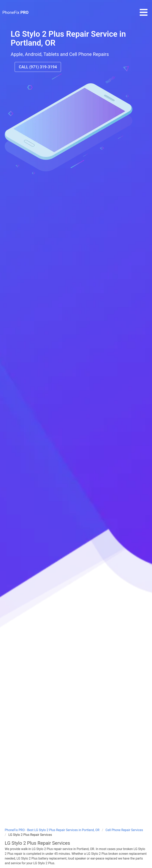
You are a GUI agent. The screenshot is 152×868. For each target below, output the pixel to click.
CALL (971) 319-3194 (38, 67)
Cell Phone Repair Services (124, 830)
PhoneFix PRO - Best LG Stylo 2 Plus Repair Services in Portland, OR (52, 830)
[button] (144, 16)
